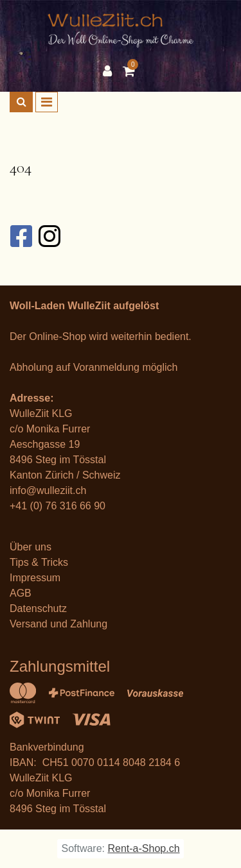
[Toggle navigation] (47, 102)
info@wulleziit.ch (48, 490)
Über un (28, 547)
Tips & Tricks (39, 562)
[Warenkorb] (130, 71)
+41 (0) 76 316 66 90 (58, 506)
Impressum (35, 578)
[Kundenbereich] (111, 71)
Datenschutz (38, 608)
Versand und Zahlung (58, 624)
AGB (21, 593)
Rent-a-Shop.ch (143, 848)
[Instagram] (49, 236)
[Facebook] (21, 236)
